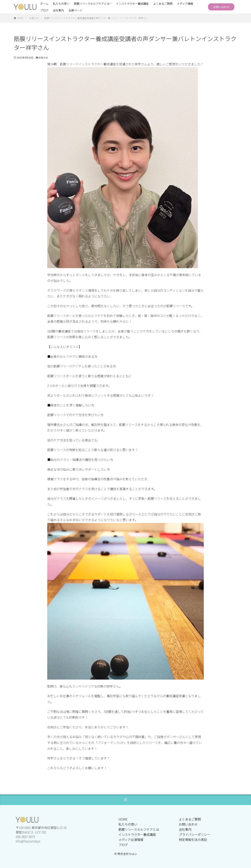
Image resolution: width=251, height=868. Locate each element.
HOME (20, 18)
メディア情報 (185, 4)
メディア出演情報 (131, 840)
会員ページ (75, 10)
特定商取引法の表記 (193, 840)
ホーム (44, 4)
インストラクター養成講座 (132, 4)
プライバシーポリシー (195, 834)
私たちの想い (61, 4)
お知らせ (34, 18)
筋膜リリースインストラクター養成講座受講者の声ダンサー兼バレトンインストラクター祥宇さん (96, 18)
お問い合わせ (221, 7)
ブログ (44, 10)
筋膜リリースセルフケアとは (92, 4)
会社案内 (58, 10)
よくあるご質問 (163, 4)
